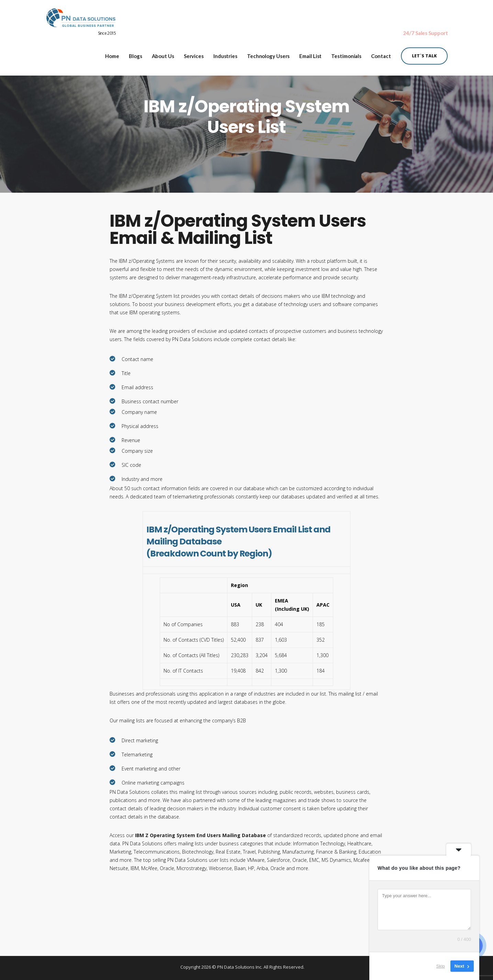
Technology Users (268, 54)
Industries (225, 54)
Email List (310, 54)
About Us (163, 54)
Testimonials (346, 54)
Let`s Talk (424, 54)
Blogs (136, 54)
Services (194, 54)
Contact (381, 54)
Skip (441, 966)
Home (112, 54)
